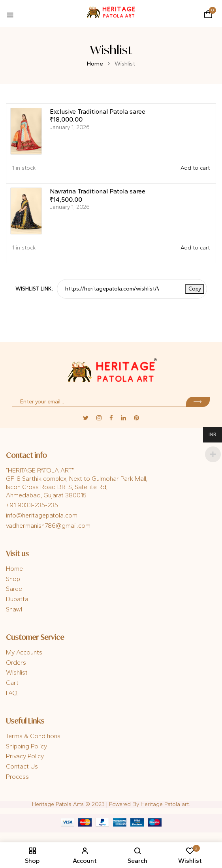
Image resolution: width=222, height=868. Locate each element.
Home (95, 64)
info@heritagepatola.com (42, 515)
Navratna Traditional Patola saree (98, 191)
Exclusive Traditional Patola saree (98, 112)
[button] (208, 14)
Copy (195, 289)
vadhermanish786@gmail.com (48, 526)
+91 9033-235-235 (32, 505)
